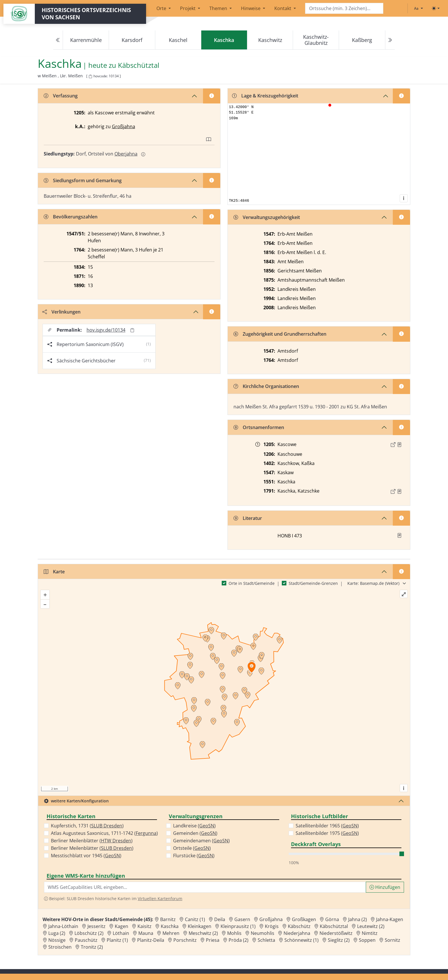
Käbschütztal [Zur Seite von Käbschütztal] (139, 65)
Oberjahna (126, 154)
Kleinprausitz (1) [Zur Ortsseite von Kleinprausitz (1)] (238, 926)
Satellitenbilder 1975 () (327, 833)
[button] (399, 445)
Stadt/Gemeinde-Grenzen (313, 583)
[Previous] (58, 40)
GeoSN (112, 856)
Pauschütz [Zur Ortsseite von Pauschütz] (86, 940)
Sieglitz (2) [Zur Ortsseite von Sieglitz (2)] (339, 940)
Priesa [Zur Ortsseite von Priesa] (213, 940)
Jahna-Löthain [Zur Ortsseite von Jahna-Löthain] (63, 926)
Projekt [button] (188, 8)
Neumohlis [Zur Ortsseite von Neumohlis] (263, 933)
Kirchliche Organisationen (266, 386)
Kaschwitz (270, 40)
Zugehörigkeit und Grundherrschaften (280, 334)
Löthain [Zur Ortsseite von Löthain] (121, 933)
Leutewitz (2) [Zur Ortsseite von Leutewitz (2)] (371, 926)
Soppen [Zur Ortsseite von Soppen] (367, 940)
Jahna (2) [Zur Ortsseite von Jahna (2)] (358, 919)
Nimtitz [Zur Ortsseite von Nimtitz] (370, 933)
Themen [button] (219, 8)
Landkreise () (194, 826)
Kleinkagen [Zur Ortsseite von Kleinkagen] (200, 926)
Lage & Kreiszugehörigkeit (265, 96)
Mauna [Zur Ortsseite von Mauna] (146, 933)
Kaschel (178, 40)
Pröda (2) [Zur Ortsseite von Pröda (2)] (239, 940)
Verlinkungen (61, 312)
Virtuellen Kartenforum (160, 899)
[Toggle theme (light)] (436, 8)
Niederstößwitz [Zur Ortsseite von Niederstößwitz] (336, 933)
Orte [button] (162, 8)
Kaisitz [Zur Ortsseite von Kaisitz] (144, 926)
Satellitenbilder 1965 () (327, 826)
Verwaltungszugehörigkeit (267, 217)
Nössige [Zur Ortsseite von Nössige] (57, 940)
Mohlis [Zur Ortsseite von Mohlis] (234, 933)
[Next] (390, 40)
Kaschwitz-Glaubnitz (316, 40)
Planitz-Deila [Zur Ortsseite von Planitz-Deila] (151, 940)
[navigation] (224, 40)
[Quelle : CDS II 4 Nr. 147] (399, 445)
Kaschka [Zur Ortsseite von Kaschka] (170, 926)
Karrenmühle (86, 40)
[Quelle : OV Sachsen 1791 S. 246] (399, 491)
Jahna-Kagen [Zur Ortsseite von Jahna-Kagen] (390, 919)
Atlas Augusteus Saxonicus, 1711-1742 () (104, 833)
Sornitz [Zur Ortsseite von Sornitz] (393, 940)
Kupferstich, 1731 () (87, 826)
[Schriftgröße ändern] (418, 8)
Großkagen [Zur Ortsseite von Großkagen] (304, 919)
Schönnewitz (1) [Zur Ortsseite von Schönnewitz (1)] (301, 940)
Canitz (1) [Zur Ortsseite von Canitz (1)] (195, 919)
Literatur (248, 518)
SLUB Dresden (107, 826)
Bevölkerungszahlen (71, 217)
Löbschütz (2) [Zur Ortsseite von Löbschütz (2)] (89, 933)
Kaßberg (362, 40)
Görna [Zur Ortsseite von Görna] (332, 919)
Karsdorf (132, 40)
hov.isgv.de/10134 (106, 330)
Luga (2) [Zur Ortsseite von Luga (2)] (57, 933)
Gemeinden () (195, 833)
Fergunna (146, 833)
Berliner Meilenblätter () (92, 841)
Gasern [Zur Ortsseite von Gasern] (242, 919)
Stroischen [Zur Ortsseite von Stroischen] (60, 947)
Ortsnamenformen (259, 427)
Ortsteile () (192, 848)
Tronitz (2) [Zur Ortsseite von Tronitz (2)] (92, 947)
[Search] (344, 8)
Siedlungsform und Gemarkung (83, 180)
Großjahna (124, 126)
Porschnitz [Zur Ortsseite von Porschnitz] (185, 940)
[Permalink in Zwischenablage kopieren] (132, 330)
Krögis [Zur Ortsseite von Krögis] (272, 926)
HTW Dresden (116, 841)
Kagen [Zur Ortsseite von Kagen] (121, 926)
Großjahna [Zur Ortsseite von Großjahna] (271, 919)
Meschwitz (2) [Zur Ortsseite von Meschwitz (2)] (203, 933)
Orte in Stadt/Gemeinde (252, 583)
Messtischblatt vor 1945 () (86, 856)
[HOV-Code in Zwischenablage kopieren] (90, 77)
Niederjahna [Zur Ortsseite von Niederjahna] (297, 933)
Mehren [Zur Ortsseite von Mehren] (171, 933)
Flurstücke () (194, 856)
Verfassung (61, 96)
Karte (54, 572)
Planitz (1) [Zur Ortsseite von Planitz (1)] (117, 940)
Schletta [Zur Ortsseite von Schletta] (266, 940)
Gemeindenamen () (201, 841)
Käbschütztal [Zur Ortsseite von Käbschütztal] (334, 926)
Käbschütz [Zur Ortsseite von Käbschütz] (299, 926)
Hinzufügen (385, 887)
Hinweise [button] (251, 8)
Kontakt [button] (283, 8)
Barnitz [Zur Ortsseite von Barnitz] (168, 919)
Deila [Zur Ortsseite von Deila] (220, 919)
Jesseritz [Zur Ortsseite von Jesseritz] (96, 926)
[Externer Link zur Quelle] (393, 445)
